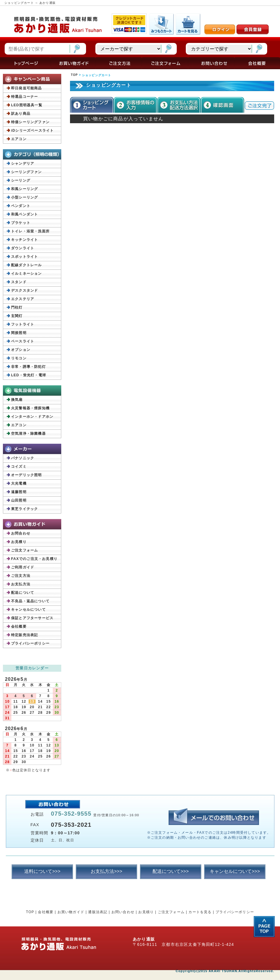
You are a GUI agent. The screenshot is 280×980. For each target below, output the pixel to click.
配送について (23, 593)
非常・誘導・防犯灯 (28, 367)
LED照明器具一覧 (27, 105)
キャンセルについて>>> (235, 871)
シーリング (21, 180)
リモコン (19, 358)
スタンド (19, 282)
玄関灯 (17, 316)
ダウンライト (23, 248)
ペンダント (21, 206)
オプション (21, 350)
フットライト (23, 324)
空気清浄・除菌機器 (28, 434)
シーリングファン (27, 172)
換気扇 (17, 400)
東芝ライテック (24, 509)
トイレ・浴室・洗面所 (30, 231)
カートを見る (200, 912)
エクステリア (23, 299)
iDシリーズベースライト (32, 130)
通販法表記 (98, 912)
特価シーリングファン (30, 122)
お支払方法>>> (106, 871)
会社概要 (19, 626)
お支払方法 (21, 584)
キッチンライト (24, 240)
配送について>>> (171, 871)
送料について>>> (42, 871)
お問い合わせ (123, 912)
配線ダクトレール (27, 265)
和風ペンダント (24, 214)
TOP (74, 75)
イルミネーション (27, 274)
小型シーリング (24, 197)
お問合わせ (21, 533)
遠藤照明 (19, 492)
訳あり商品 (21, 114)
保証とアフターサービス (32, 618)
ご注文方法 (21, 576)
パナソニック (23, 458)
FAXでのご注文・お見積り (34, 559)
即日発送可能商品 (27, 88)
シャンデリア (23, 163)
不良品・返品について (30, 601)
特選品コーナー (24, 97)
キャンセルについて (28, 610)
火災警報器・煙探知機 (30, 408)
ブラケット (21, 223)
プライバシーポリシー (30, 643)
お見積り (19, 542)
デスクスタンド (24, 290)
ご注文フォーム (24, 550)
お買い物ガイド (71, 912)
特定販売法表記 (24, 635)
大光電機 (19, 483)
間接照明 (19, 333)
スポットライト (24, 257)
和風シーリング (24, 189)
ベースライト (23, 341)
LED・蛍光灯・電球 (29, 375)
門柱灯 (17, 307)
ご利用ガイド (23, 567)
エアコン (19, 139)
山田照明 (19, 500)
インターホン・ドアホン (32, 417)
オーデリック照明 (27, 475)
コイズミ (19, 466)
